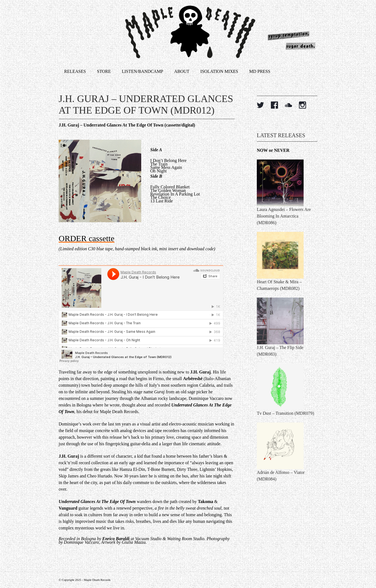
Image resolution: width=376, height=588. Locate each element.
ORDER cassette (86, 238)
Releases (75, 71)
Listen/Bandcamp (143, 71)
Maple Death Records (97, 580)
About (182, 71)
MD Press (260, 71)
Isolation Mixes (219, 71)
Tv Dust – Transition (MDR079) (285, 413)
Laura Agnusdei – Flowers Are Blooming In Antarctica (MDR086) (284, 216)
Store (104, 71)
